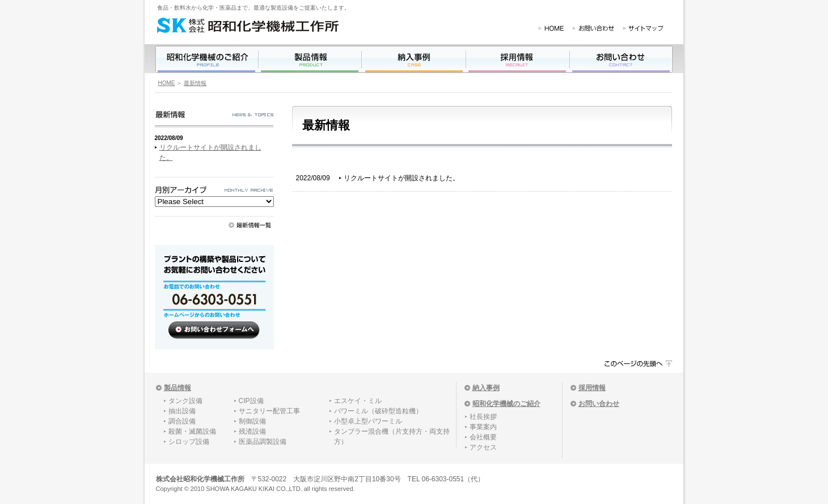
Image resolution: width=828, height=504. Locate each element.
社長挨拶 (483, 417)
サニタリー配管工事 (269, 411)
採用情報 (592, 388)
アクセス (483, 447)
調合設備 (182, 421)
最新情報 (195, 83)
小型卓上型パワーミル (368, 421)
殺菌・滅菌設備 (192, 431)
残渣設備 (252, 431)
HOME (167, 83)
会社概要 (483, 437)
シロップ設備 (189, 442)
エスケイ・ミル (358, 401)
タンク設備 (185, 401)
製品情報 (178, 388)
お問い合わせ (599, 404)
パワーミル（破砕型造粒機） (378, 411)
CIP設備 (251, 401)
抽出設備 (182, 411)
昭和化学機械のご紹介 (506, 404)
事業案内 (483, 427)
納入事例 (486, 388)
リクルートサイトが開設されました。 (402, 178)
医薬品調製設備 (263, 442)
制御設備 (252, 421)
